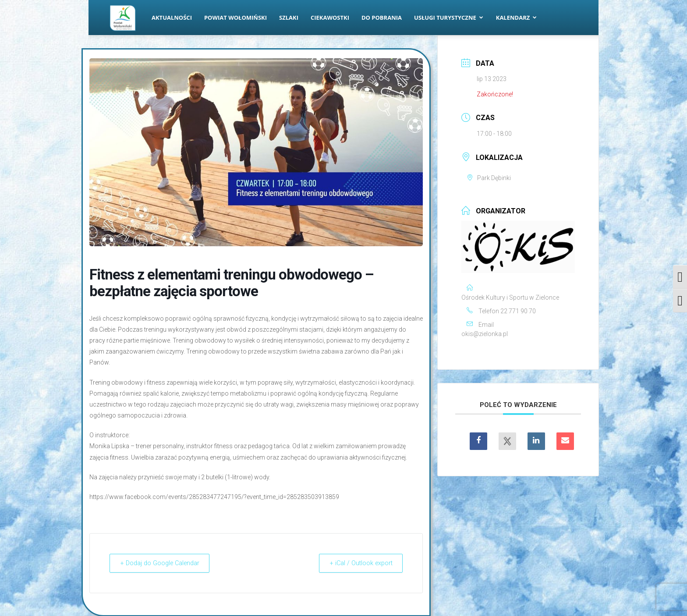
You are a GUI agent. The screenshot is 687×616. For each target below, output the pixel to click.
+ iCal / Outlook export (357, 563)
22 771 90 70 (518, 311)
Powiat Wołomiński (235, 18)
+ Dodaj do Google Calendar (164, 563)
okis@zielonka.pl (485, 334)
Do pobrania (382, 18)
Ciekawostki (330, 18)
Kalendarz (517, 18)
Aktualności (172, 18)
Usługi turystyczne (449, 18)
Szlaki (289, 18)
